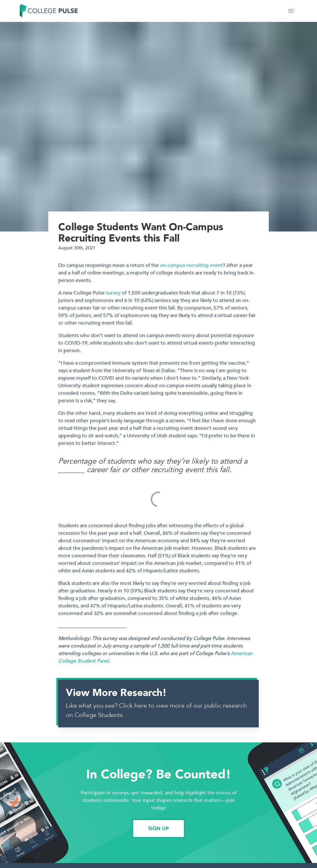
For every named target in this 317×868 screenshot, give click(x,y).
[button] (291, 11)
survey (113, 293)
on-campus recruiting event (191, 265)
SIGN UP (158, 829)
